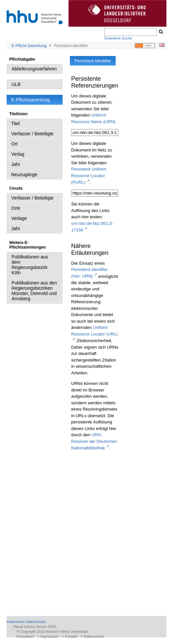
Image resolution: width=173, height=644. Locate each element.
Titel (15, 123)
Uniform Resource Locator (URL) (94, 331)
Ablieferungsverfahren (34, 69)
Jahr (16, 164)
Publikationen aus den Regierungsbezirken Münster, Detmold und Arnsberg (34, 291)
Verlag (18, 154)
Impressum (15, 622)
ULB (16, 84)
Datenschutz (35, 622)
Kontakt (71, 636)
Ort (14, 144)
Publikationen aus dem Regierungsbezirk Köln (30, 265)
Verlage (19, 218)
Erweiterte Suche (118, 38)
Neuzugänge (24, 174)
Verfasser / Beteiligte (32, 134)
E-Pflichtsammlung (30, 100)
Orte (16, 208)
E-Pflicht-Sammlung (29, 46)
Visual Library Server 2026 (34, 627)
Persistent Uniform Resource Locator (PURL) (89, 176)
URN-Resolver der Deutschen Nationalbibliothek (94, 441)
